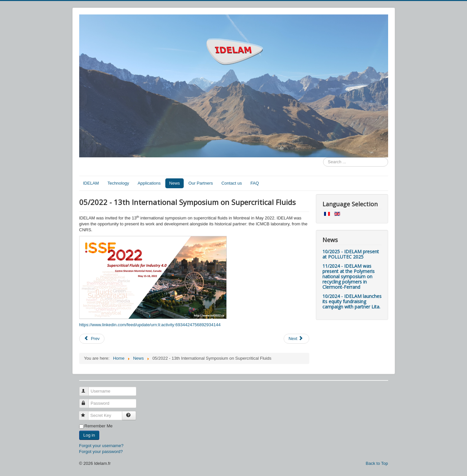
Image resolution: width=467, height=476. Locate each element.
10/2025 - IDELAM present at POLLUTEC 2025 (351, 254)
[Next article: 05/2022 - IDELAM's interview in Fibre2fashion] (296, 339)
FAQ (255, 183)
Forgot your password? (101, 452)
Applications (149, 183)
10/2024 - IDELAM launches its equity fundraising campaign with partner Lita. (352, 301)
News (175, 183)
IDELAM (91, 183)
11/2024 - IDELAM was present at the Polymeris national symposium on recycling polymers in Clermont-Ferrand (349, 276)
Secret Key (87, 413)
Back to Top (377, 463)
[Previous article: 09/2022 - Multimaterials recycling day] (92, 339)
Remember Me (99, 426)
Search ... (323, 158)
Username (87, 388)
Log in (89, 435)
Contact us (232, 183)
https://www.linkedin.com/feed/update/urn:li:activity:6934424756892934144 (150, 325)
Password (87, 401)
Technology (118, 183)
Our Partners (200, 183)
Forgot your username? (101, 446)
